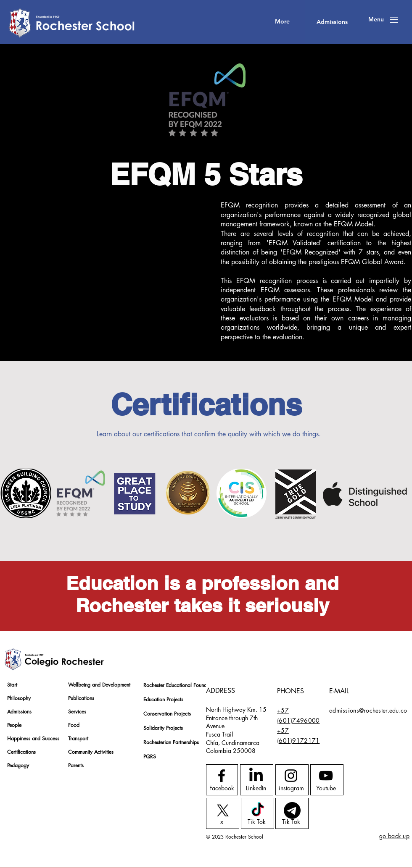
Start (12, 685)
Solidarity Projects (163, 728)
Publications (81, 698)
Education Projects (163, 699)
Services (77, 712)
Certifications (21, 752)
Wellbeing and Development (98, 685)
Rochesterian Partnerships (171, 742)
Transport (78, 738)
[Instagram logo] (291, 776)
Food (74, 725)
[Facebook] (222, 788)
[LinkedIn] (256, 788)
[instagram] (291, 788)
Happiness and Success (33, 738)
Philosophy (19, 698)
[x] (222, 822)
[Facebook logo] (222, 776)
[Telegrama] (292, 810)
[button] (376, 20)
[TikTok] (258, 810)
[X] (223, 810)
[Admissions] (332, 22)
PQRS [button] (150, 757)
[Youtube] (326, 788)
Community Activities (91, 752)
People (14, 725)
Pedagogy (18, 765)
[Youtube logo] (326, 776)
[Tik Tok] (257, 822)
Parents (76, 765)
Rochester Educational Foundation (173, 685)
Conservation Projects (167, 714)
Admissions (19, 712)
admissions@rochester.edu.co (368, 710)
